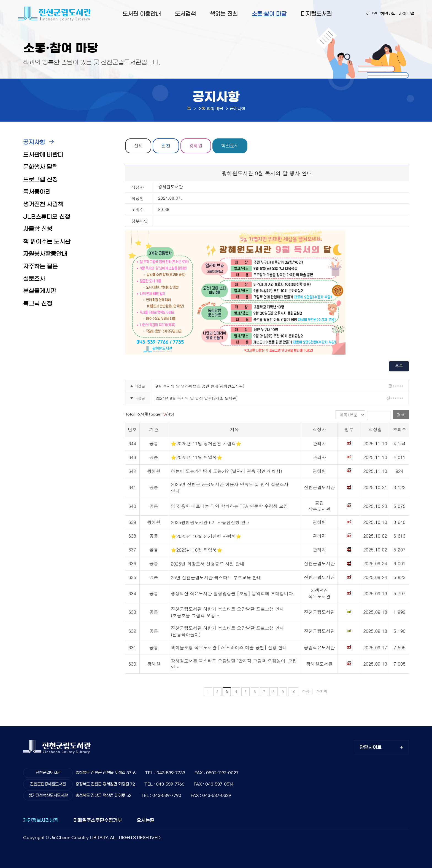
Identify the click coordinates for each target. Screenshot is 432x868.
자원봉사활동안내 (45, 254)
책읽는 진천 (224, 14)
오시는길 (145, 820)
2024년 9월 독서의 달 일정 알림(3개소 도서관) (197, 398)
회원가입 (388, 14)
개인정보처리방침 (41, 820)
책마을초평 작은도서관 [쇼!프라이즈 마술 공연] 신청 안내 (229, 648)
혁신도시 (231, 146)
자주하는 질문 (40, 266)
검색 (401, 415)
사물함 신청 (38, 229)
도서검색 (185, 14)
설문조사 (34, 279)
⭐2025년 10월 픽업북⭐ (197, 550)
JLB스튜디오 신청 (47, 217)
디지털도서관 (316, 14)
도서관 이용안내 (142, 14)
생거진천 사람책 (43, 204)
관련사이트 (371, 747)
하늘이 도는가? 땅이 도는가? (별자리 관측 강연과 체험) (226, 471)
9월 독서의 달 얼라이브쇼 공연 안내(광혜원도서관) (200, 386)
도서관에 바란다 (43, 155)
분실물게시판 (40, 291)
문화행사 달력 (40, 167)
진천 (166, 146)
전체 (138, 146)
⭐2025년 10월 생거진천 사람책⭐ (206, 536)
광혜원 (196, 146)
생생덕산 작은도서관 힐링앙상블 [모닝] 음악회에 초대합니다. (233, 594)
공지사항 (34, 142)
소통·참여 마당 (269, 14)
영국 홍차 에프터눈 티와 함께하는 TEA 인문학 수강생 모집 (229, 506)
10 (293, 692)
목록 (399, 366)
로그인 (371, 14)
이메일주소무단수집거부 (98, 820)
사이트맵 (406, 14)
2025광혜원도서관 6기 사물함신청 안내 (210, 522)
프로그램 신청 (40, 179)
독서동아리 (37, 192)
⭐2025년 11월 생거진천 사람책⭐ (206, 444)
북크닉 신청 (38, 303)
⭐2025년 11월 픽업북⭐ (197, 457)
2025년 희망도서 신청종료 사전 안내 (208, 564)
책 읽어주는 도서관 (47, 241)
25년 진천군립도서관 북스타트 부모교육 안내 (216, 578)
